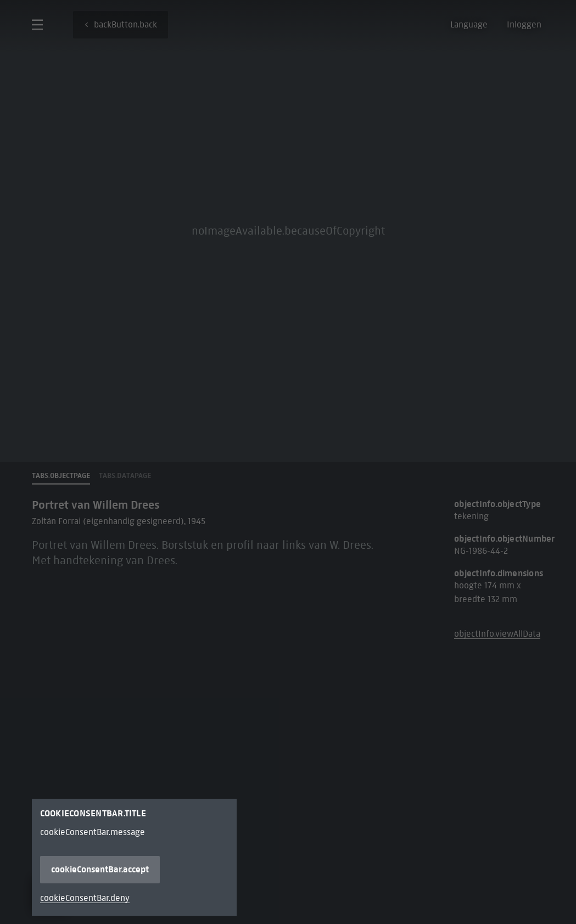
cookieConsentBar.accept (100, 869)
